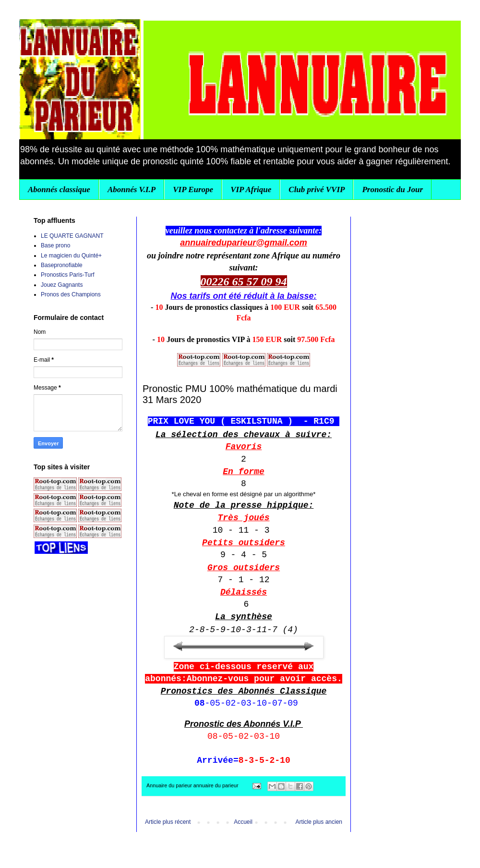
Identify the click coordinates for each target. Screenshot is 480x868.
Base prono (55, 245)
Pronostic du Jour (392, 189)
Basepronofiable (62, 265)
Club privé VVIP (317, 189)
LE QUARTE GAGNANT (72, 236)
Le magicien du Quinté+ (71, 256)
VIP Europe (193, 189)
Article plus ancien (319, 822)
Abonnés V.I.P (132, 189)
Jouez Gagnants (62, 285)
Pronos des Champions (71, 294)
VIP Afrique (251, 189)
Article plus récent (168, 822)
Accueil (243, 822)
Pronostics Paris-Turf (68, 275)
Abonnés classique (59, 189)
